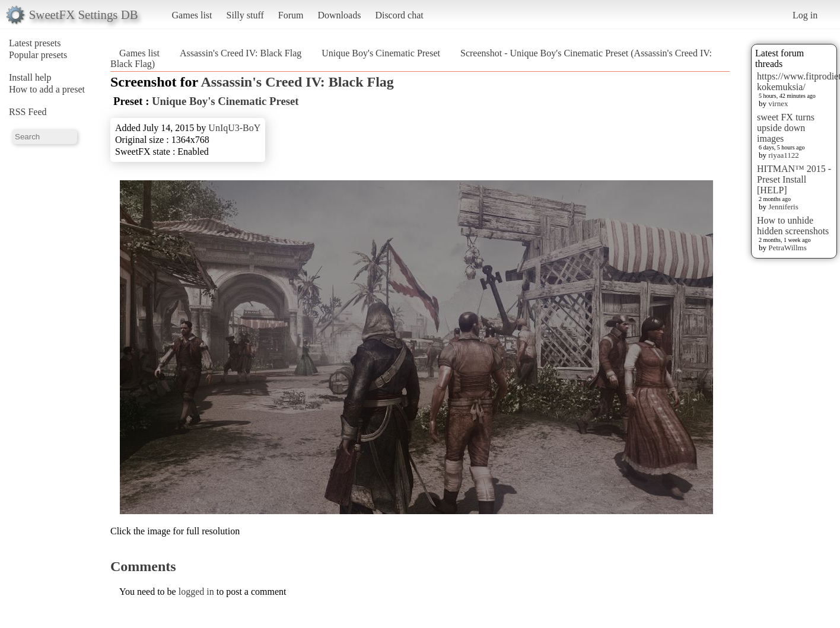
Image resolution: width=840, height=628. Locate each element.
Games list (192, 15)
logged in (196, 592)
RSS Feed (28, 112)
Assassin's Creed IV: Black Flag (241, 53)
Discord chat (399, 15)
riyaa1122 (784, 155)
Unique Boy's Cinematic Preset (381, 53)
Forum (291, 15)
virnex (778, 103)
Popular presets (38, 55)
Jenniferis (783, 207)
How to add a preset (47, 89)
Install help (30, 77)
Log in (805, 15)
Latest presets (35, 43)
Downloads (339, 15)
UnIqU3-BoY (234, 128)
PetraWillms (787, 248)
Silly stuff (245, 15)
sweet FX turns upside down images (786, 128)
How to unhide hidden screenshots (793, 226)
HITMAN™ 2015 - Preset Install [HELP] (794, 179)
